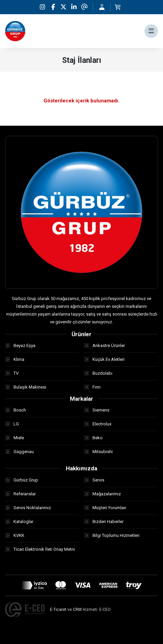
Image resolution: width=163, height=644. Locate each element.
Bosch (16, 410)
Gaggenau (19, 452)
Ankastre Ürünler (104, 345)
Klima (15, 359)
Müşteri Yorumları (105, 508)
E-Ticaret (58, 610)
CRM (77, 610)
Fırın (92, 387)
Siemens (97, 410)
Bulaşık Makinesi (26, 387)
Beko (93, 438)
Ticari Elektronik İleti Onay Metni (40, 549)
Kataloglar (19, 522)
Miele (15, 438)
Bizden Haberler (104, 522)
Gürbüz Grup (22, 480)
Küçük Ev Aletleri (104, 359)
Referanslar (20, 494)
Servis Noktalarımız (28, 508)
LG (12, 424)
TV (12, 373)
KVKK (15, 535)
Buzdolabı (98, 373)
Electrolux (98, 424)
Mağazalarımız (102, 494)
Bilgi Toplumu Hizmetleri (112, 535)
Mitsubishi (98, 452)
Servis (94, 480)
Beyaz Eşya (20, 345)
